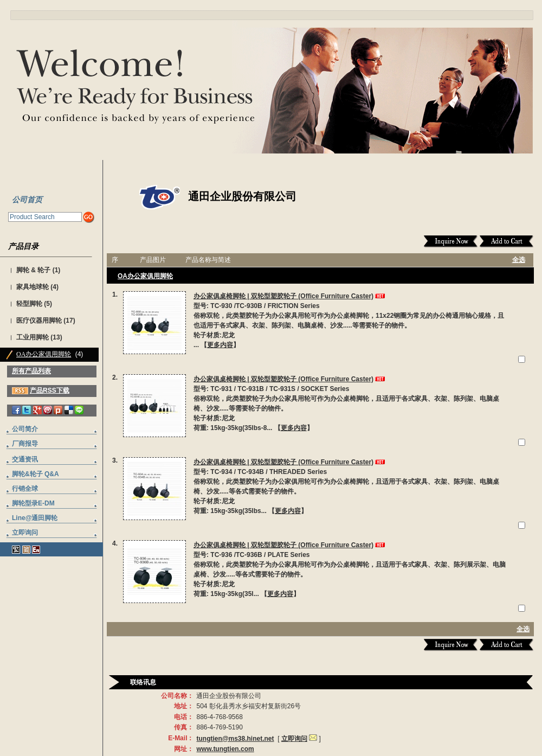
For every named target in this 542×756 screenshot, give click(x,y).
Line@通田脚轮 (35, 518)
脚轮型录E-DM (33, 503)
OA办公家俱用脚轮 (44, 354)
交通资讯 (25, 459)
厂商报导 (25, 444)
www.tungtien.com (225, 749)
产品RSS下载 (50, 390)
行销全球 (25, 489)
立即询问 (25, 533)
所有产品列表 (31, 371)
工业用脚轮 (33, 337)
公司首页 (27, 200)
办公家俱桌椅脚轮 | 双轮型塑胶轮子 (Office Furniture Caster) (283, 296)
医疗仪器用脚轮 (39, 321)
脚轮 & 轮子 (33, 270)
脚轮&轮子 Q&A (36, 474)
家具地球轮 (33, 287)
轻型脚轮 (29, 304)
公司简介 (25, 429)
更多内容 (220, 345)
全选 (519, 260)
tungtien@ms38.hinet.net (235, 739)
